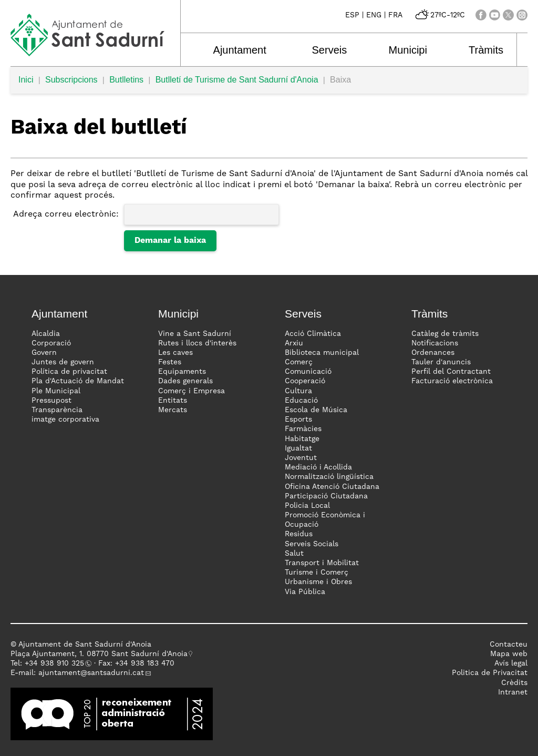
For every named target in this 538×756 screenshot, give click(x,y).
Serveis (323, 50)
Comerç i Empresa (192, 391)
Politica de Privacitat (490, 673)
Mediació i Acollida (318, 467)
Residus (299, 534)
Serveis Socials (312, 544)
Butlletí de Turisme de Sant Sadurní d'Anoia (237, 80)
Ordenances (433, 353)
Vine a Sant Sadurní (195, 334)
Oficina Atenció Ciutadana (332, 487)
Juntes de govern (63, 362)
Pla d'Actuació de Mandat (78, 381)
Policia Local (307, 506)
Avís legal (511, 663)
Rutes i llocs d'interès (197, 343)
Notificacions (435, 343)
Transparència (57, 410)
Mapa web (509, 654)
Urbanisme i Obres (318, 582)
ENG (374, 15)
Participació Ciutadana (326, 496)
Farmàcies (303, 429)
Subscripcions (71, 80)
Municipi (398, 50)
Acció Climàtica (313, 334)
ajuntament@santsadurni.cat (91, 673)
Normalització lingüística (329, 477)
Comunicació (308, 372)
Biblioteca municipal (322, 353)
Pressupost (51, 401)
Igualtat (298, 448)
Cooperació (305, 381)
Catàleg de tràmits (445, 334)
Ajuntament (237, 50)
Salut (294, 554)
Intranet (513, 692)
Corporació (51, 343)
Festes (170, 362)
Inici (26, 80)
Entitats (173, 401)
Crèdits (514, 683)
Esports (298, 420)
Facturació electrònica (452, 381)
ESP (352, 15)
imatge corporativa (65, 420)
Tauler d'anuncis (441, 362)
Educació (301, 401)
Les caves (175, 353)
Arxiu (294, 343)
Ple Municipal (56, 391)
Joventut (301, 458)
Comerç (299, 362)
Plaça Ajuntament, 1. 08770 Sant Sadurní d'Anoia (99, 654)
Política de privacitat (69, 372)
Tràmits (473, 50)
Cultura (298, 391)
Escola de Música (316, 410)
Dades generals (185, 381)
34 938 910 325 (56, 663)
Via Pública (305, 592)
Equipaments (182, 372)
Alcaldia (46, 334)
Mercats (173, 410)
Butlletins (126, 80)
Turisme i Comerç (317, 573)
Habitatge (302, 439)
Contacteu (509, 645)
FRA (395, 15)
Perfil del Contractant (451, 372)
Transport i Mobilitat (322, 563)
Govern (44, 353)
